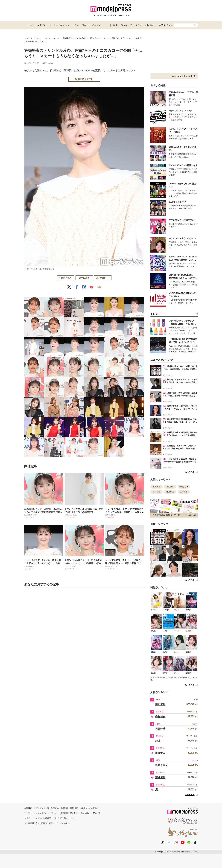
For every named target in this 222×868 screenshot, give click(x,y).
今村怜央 (160, 716)
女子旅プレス (166, 25)
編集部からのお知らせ (89, 808)
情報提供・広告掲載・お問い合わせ (76, 813)
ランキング (126, 25)
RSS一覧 (97, 813)
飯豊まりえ (184, 487)
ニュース (30, 25)
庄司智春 (157, 492)
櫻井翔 (170, 487)
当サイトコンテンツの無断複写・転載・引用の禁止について (50, 818)
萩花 (158, 741)
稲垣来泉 (160, 704)
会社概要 (28, 808)
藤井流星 (160, 777)
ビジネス (96, 25)
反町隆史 (157, 487)
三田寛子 (184, 492)
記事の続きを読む (84, 79)
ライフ (85, 25)
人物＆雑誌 (150, 25)
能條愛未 (160, 753)
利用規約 (55, 808)
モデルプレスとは (41, 808)
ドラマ (138, 25)
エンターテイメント (59, 25)
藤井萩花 (170, 492)
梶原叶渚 (160, 729)
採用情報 (74, 808)
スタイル (42, 25)
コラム (76, 25)
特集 (115, 25)
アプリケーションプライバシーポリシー (41, 813)
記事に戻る (84, 278)
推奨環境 (64, 808)
